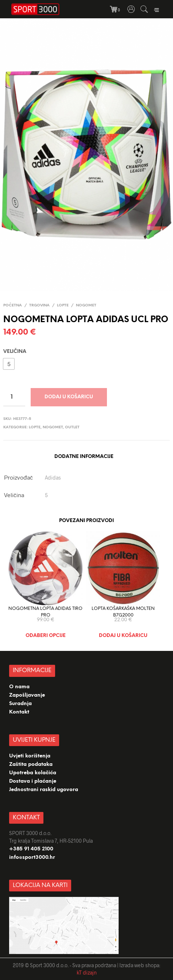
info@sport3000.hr (32, 858)
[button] (9, 364)
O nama (19, 687)
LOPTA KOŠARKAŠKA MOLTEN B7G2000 (123, 612)
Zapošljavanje (27, 695)
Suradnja (20, 704)
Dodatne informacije (84, 457)
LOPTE (63, 305)
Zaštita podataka (31, 765)
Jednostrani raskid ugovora (44, 790)
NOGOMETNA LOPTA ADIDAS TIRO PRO (45, 612)
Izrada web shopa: (140, 965)
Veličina (15, 352)
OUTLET (72, 427)
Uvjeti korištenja (30, 756)
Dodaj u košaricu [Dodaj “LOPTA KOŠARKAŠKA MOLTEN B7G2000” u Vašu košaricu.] (123, 636)
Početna (13, 305)
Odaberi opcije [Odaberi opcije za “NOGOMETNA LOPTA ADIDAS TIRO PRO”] (46, 636)
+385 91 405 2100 (31, 849)
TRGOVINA (39, 305)
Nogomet (86, 305)
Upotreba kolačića (33, 773)
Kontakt (19, 712)
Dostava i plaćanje (33, 781)
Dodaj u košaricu (69, 397)
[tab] (84, 457)
